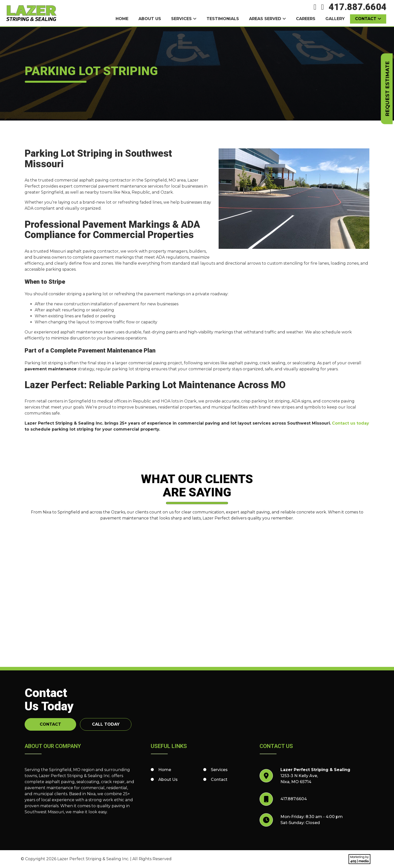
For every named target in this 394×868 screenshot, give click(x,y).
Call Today (106, 724)
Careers (306, 19)
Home (122, 19)
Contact (366, 19)
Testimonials (223, 19)
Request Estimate (387, 89)
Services (181, 19)
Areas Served (265, 19)
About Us (150, 19)
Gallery (335, 19)
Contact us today (351, 423)
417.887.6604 (358, 7)
